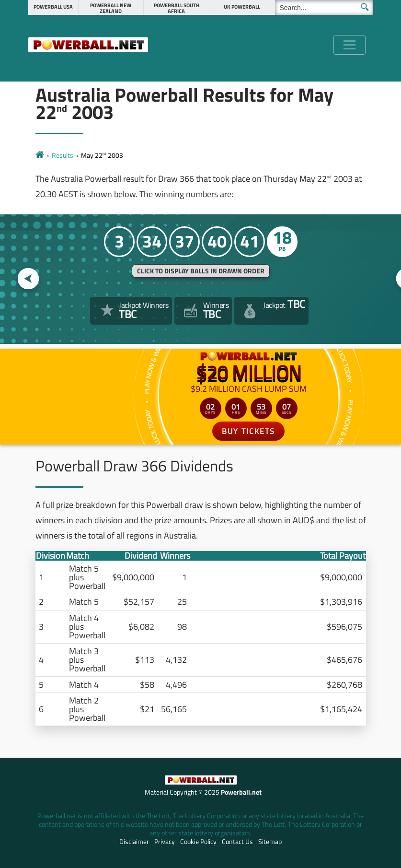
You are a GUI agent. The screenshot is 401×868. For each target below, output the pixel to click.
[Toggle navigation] (349, 45)
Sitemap (270, 842)
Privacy (165, 842)
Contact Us (237, 842)
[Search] (324, 7)
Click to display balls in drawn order (201, 271)
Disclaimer (134, 842)
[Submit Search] (365, 7)
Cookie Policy (198, 842)
